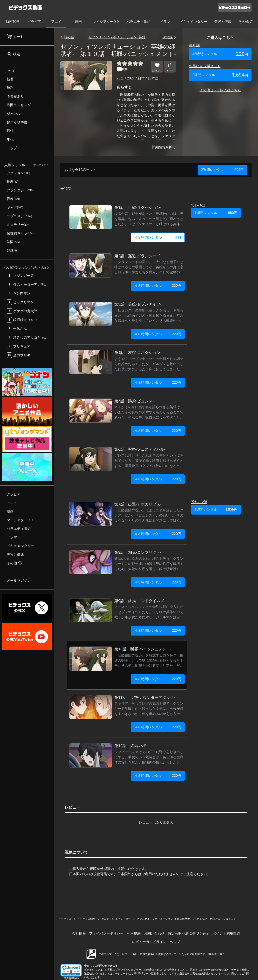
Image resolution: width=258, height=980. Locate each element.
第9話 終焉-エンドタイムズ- (140, 601)
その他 (246, 22)
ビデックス (65, 919)
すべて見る (40, 165)
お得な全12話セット (205, 66)
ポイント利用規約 (226, 933)
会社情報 (79, 933)
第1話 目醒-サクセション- (138, 207)
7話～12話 (199, 502)
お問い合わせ (154, 933)
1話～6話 (198, 205)
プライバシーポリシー (106, 933)
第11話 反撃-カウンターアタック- (145, 697)
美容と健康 (223, 22)
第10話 (194, 45)
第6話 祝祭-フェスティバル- (140, 449)
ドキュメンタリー (193, 22)
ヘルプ (175, 942)
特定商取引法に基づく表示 (189, 933)
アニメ (56, 22)
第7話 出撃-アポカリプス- (138, 504)
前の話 (69, 37)
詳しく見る (40, 268)
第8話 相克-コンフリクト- (138, 552)
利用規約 (134, 933)
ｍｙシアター (123, 919)
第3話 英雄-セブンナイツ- (138, 304)
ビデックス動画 (86, 919)
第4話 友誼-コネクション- (138, 353)
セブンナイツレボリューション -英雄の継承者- (118, 37)
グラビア (34, 22)
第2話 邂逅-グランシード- (138, 256)
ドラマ (165, 22)
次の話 (168, 37)
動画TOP (12, 22)
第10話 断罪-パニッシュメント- (143, 649)
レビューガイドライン (149, 942)
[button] (71, 970)
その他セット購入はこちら (220, 90)
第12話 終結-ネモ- (131, 746)
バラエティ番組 (138, 22)
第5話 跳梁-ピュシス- (134, 401)
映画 (78, 22)
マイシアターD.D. (106, 22)
